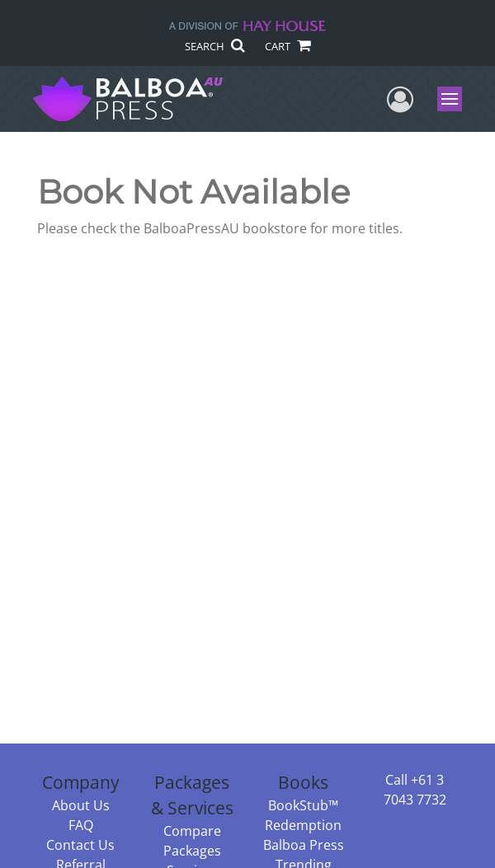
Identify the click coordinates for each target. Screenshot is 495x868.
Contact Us (80, 845)
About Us (81, 805)
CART (287, 46)
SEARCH (214, 46)
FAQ (81, 825)
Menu (452, 99)
